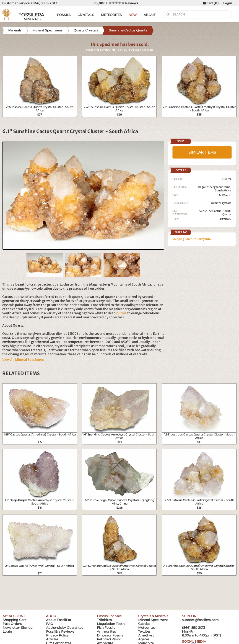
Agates (144, 639)
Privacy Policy (57, 635)
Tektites (144, 631)
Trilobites (104, 620)
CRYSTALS (86, 15)
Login (228, 3)
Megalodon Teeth (111, 624)
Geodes (144, 624)
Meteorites (147, 628)
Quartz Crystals (221, 203)
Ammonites (106, 631)
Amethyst (146, 635)
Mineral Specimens (153, 620)
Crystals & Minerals (153, 616)
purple (121, 313)
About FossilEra (58, 620)
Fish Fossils (106, 628)
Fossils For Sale (109, 616)
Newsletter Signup (18, 628)
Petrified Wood (109, 639)
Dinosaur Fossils (110, 635)
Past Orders (12, 624)
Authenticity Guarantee (65, 628)
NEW (133, 15)
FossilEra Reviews (60, 631)
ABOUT (150, 15)
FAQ (50, 624)
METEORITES (111, 15)
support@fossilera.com (200, 620)
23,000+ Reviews (116, 3)
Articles (52, 639)
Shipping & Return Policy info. (192, 239)
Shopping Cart (14, 620)
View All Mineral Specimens (23, 360)
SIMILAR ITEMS (202, 152)
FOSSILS (64, 15)
